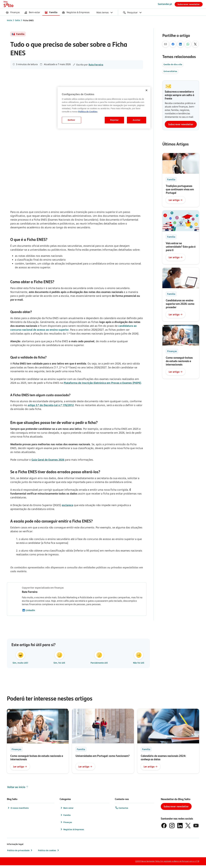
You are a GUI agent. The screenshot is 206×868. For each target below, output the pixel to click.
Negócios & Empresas (72, 832)
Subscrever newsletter (189, 4)
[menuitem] (13, 13)
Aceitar (137, 120)
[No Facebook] (173, 44)
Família (65, 818)
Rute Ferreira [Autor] (96, 65)
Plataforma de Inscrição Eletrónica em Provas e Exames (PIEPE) (102, 383)
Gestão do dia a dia (173, 64)
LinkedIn (29, 610)
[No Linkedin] (180, 44)
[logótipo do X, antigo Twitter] (188, 828)
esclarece (68, 505)
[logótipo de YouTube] (196, 828)
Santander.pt (165, 4)
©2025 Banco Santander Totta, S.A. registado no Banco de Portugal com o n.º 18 (167, 864)
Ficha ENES (28, 20)
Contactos (122, 811)
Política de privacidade (20, 853)
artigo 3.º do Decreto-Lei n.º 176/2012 (51, 405)
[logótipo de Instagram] (172, 828)
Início (9, 20)
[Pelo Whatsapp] (188, 44)
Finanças (66, 825)
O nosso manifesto (18, 811)
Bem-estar (67, 811)
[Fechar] (146, 90)
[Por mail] (166, 44)
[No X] (195, 44)
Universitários (170, 71)
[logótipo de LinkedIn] (180, 828)
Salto (18, 20)
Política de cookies (49, 853)
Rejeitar (114, 120)
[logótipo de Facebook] (164, 828)
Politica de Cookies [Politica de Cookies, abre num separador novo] (88, 112)
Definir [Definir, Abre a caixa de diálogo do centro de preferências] (71, 120)
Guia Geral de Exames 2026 (48, 460)
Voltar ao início (18, 790)
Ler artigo (176, 200)
